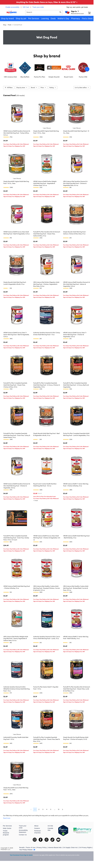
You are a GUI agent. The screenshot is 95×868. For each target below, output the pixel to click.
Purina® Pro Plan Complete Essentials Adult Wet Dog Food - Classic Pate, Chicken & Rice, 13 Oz (15, 385)
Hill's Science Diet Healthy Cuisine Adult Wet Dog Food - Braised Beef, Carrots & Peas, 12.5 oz (76, 588)
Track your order (38, 7)
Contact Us (23, 835)
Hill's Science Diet (10, 77)
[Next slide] (87, 69)
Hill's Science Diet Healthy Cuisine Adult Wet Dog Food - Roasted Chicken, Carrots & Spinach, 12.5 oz (47, 588)
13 (59, 809)
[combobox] (44, 12)
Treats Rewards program (6, 833)
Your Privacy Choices (27, 850)
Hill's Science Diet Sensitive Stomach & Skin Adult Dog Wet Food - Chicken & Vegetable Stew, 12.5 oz (75, 183)
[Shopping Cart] (91, 13)
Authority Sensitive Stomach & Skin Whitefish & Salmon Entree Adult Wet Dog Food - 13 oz (17, 689)
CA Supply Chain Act (70, 848)
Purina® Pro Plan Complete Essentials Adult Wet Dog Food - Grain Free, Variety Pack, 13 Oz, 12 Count (16, 538)
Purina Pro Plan (40, 77)
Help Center (7, 828)
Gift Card (26, 7)
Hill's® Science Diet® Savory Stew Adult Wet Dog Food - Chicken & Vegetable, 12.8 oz (47, 538)
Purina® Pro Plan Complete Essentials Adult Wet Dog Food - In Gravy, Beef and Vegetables (76, 385)
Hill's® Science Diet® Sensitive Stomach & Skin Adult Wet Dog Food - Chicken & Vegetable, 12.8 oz (17, 486)
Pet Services (7, 826)
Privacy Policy (42, 848)
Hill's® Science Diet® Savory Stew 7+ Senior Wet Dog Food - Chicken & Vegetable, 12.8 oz (75, 335)
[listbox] (47, 69)
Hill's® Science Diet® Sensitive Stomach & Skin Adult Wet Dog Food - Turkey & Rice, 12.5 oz (17, 133)
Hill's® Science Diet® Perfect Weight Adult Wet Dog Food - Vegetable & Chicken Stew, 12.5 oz (45, 183)
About (36, 826)
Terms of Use (31, 848)
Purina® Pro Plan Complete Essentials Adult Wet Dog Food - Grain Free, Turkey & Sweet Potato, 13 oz (17, 435)
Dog (4, 25)
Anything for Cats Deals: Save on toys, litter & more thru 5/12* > (47, 2)
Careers (37, 828)
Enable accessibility (13, 7)
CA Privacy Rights (85, 848)
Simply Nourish (54, 77)
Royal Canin (69, 77)
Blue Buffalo (25, 77)
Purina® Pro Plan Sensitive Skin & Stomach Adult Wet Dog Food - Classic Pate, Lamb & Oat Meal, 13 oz (77, 689)
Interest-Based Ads (55, 848)
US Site (50, 826)
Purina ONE (83, 77)
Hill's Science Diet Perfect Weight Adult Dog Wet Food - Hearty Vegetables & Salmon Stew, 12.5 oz (16, 639)
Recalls (22, 848)
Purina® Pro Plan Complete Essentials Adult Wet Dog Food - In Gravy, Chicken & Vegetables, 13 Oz (47, 385)
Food (10, 25)
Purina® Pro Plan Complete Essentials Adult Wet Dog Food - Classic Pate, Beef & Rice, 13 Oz (47, 739)
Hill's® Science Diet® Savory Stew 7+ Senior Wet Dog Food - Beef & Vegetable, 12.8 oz (16, 335)
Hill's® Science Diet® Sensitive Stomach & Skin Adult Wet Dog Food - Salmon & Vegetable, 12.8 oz (76, 284)
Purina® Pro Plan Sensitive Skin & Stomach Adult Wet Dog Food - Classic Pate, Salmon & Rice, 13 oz (47, 234)
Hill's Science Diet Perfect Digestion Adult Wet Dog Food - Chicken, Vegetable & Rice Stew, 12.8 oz (46, 284)
